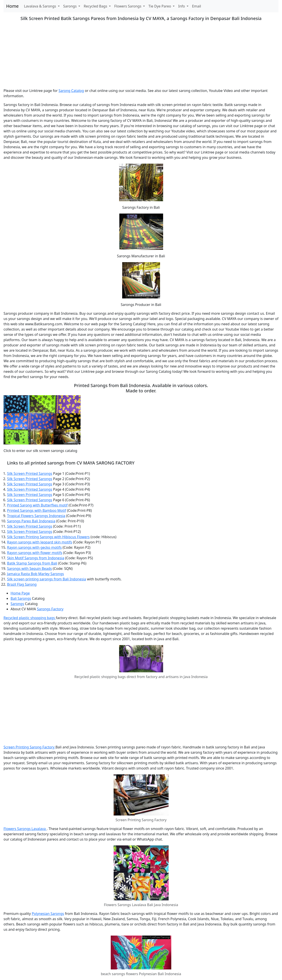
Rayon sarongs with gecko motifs (34, 547)
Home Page (20, 593)
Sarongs (17, 604)
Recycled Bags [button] (96, 6)
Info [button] (182, 6)
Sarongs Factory (50, 609)
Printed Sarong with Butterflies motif (37, 505)
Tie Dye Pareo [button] (160, 6)
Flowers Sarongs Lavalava (25, 829)
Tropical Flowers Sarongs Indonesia (36, 516)
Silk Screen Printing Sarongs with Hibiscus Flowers (48, 537)
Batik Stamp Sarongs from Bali (32, 563)
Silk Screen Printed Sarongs (30, 474)
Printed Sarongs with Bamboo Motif (37, 510)
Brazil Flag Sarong (22, 584)
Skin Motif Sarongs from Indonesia (36, 558)
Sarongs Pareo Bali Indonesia (31, 521)
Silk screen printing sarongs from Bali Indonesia (47, 579)
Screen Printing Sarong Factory (29, 747)
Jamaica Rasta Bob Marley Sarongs (35, 574)
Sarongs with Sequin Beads (29, 569)
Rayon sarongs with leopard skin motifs (40, 542)
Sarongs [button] (70, 6)
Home (12, 6)
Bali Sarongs (21, 598)
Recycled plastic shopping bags (30, 618)
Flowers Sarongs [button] (128, 6)
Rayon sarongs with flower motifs (35, 553)
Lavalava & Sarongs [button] (41, 6)
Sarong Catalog (71, 91)
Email (196, 6)
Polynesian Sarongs (48, 914)
